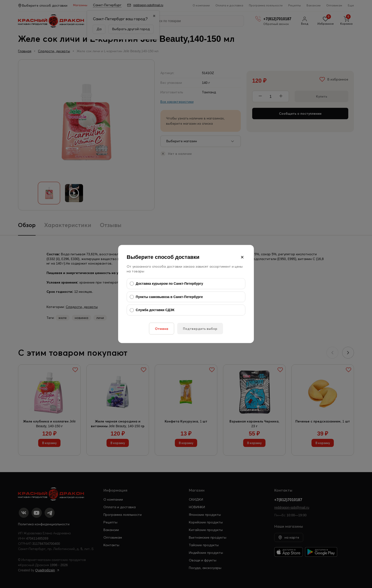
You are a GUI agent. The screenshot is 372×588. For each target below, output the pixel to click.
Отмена (162, 328)
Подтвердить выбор (200, 328)
